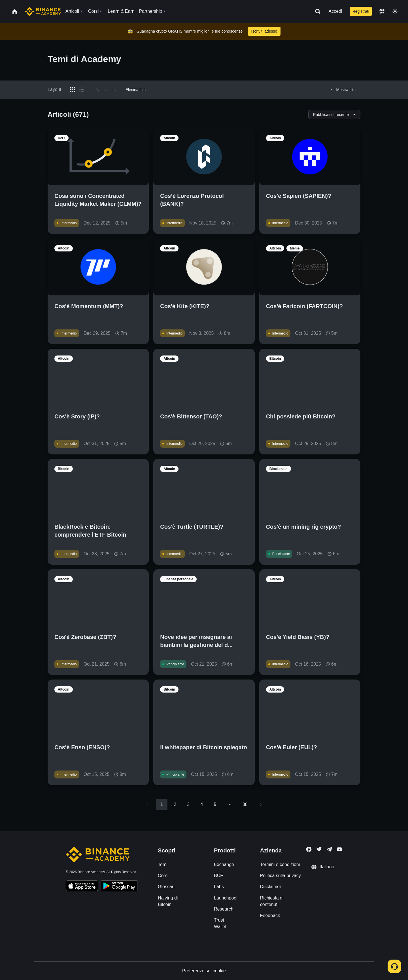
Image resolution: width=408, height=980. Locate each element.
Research (224, 909)
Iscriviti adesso (264, 31)
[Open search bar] (316, 11)
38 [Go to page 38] (245, 804)
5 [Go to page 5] (215, 804)
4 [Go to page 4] (202, 804)
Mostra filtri (342, 90)
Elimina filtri (136, 90)
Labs (219, 887)
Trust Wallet (220, 923)
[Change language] (382, 11)
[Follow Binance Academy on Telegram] (329, 849)
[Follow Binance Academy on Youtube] (339, 849)
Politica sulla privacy (280, 876)
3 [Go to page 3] (188, 804)
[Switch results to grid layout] (73, 90)
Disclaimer (271, 887)
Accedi (335, 11)
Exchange (224, 864)
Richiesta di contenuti (272, 901)
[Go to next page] (261, 805)
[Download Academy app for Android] (119, 887)
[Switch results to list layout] (82, 90)
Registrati (361, 11)
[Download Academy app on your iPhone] (82, 887)
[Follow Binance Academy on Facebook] (309, 849)
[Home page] (43, 11)
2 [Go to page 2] (175, 804)
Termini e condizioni (280, 864)
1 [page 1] (162, 804)
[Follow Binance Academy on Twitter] (319, 849)
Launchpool (226, 898)
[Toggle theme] (395, 11)
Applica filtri (106, 90)
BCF (218, 876)
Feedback (270, 916)
